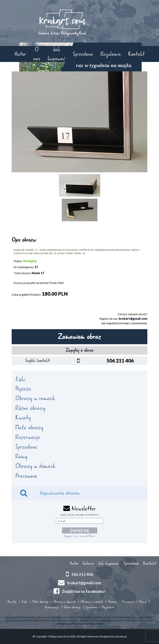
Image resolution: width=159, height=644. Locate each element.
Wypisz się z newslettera (79, 536)
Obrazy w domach (35, 466)
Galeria (88, 563)
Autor (20, 54)
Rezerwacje (28, 437)
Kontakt (136, 54)
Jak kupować (57, 54)
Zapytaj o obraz (80, 350)
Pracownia (26, 476)
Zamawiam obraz (79, 337)
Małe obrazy (29, 427)
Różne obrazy (30, 408)
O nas (37, 54)
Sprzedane (83, 54)
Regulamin (111, 54)
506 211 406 (82, 574)
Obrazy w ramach (35, 398)
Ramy (21, 456)
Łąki (20, 379)
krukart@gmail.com (133, 319)
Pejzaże (23, 389)
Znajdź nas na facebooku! (84, 591)
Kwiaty (23, 418)
